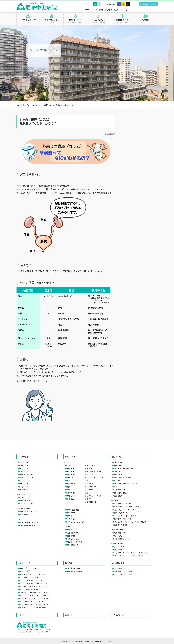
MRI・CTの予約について (123, 574)
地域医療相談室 (120, 568)
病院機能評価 (119, 496)
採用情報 (146, 20)
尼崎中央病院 (25, 571)
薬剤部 (70, 516)
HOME (20, 105)
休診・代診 (24, 471)
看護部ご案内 (72, 530)
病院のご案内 (99, 20)
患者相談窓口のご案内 (28, 511)
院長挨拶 (118, 465)
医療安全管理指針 (121, 525)
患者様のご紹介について (123, 571)
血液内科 (90, 468)
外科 (69, 481)
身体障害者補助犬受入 (28, 525)
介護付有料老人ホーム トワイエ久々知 (34, 598)
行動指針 (118, 471)
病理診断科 (71, 499)
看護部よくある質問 (75, 542)
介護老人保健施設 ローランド (31, 580)
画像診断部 (71, 519)
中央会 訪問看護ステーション (31, 589)
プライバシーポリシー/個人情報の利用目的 (130, 522)
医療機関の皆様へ (122, 21)
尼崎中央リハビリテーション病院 (33, 574)
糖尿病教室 (118, 536)
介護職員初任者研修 (122, 539)
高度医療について (121, 490)
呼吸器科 (90, 475)
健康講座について (121, 533)
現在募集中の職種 (74, 568)
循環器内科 (71, 468)
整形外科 (90, 484)
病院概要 (118, 481)
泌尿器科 (90, 490)
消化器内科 (91, 465)
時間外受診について (28, 475)
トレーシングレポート (125, 516)
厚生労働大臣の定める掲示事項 (126, 484)
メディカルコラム (31, 105)
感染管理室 (71, 513)
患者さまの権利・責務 (123, 477)
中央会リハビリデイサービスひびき (33, 595)
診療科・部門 (75, 21)
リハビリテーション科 (95, 496)
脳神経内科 (71, 475)
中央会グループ (28, 21)
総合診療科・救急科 (94, 471)
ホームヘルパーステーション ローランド (35, 592)
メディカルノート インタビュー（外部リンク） (132, 553)
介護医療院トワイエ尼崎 (29, 577)
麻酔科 (89, 499)
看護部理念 (118, 475)
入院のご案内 (25, 481)
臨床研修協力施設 (121, 493)
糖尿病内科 (71, 471)
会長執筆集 (118, 550)
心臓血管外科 (92, 487)
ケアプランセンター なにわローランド (34, 605)
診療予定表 (24, 465)
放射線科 (71, 496)
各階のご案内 (25, 498)
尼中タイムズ (119, 547)
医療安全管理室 (73, 510)
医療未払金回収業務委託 (29, 522)
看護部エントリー (74, 545)
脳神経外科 (71, 484)
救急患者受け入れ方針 (123, 504)
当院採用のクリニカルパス (124, 510)
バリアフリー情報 (27, 504)
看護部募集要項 (73, 533)
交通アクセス (25, 501)
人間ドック (24, 487)
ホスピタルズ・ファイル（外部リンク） (129, 556)
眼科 (89, 493)
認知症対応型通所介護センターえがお (34, 586)
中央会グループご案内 (28, 568)
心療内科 (71, 477)
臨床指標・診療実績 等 (123, 519)
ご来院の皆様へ (52, 21)
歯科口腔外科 (92, 502)
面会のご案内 (25, 484)
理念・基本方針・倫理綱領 (124, 468)
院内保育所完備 (73, 539)
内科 (69, 465)
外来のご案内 (25, 468)
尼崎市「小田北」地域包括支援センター (35, 608)
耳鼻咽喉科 (71, 493)
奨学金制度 (71, 536)
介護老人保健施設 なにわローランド (34, 583)
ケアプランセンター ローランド (32, 602)
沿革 (116, 487)
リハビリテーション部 (75, 522)
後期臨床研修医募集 (75, 571)
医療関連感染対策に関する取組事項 (127, 507)
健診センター (25, 490)
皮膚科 (70, 487)
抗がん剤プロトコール (123, 513)
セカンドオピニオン (28, 477)
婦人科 (70, 490)
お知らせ (69, 615)
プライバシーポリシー (121, 615)
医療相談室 (24, 515)
